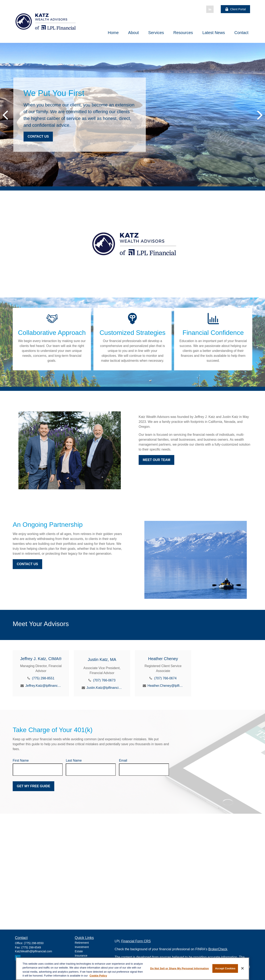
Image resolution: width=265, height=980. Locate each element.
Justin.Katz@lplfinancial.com (104, 688)
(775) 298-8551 (43, 678)
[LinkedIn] (210, 9)
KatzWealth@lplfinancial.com (33, 951)
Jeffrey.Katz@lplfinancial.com (43, 686)
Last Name (74, 760)
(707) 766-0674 (165, 678)
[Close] (242, 968)
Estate (79, 951)
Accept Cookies (225, 968)
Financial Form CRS (136, 941)
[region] (132, 969)
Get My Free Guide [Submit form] (33, 786)
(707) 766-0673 (104, 680)
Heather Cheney (163, 659)
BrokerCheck (218, 949)
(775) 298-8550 (34, 943)
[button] (113, 33)
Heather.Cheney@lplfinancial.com (165, 686)
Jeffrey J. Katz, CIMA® (41, 659)
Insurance (81, 956)
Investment (82, 947)
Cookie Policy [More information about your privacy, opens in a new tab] (98, 976)
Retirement (82, 943)
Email (123, 760)
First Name (21, 760)
